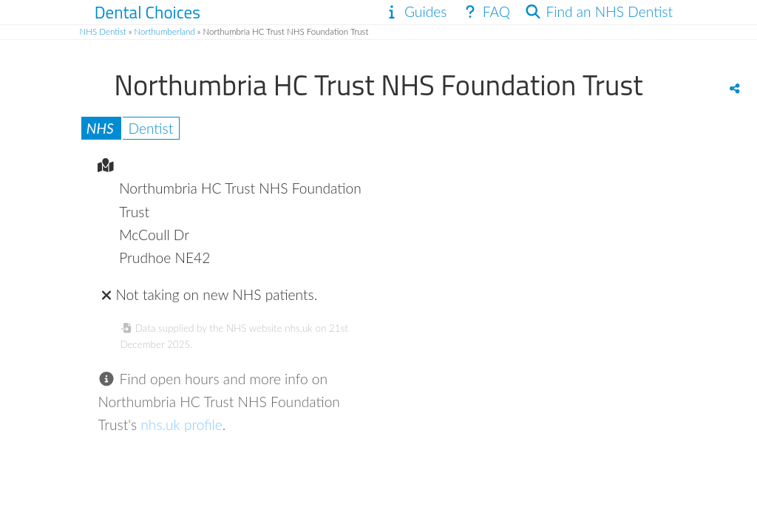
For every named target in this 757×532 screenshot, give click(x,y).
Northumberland (165, 31)
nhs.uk (298, 328)
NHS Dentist (103, 31)
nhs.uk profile (181, 424)
